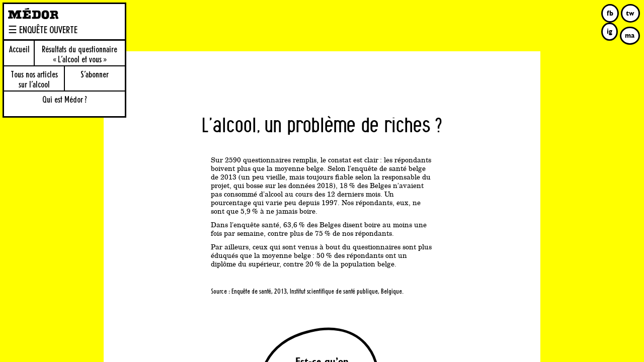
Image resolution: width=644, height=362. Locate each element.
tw (630, 13)
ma (630, 35)
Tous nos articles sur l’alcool (34, 80)
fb (610, 13)
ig (610, 31)
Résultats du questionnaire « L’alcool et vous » (79, 55)
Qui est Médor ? (65, 100)
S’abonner (95, 75)
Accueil (19, 50)
